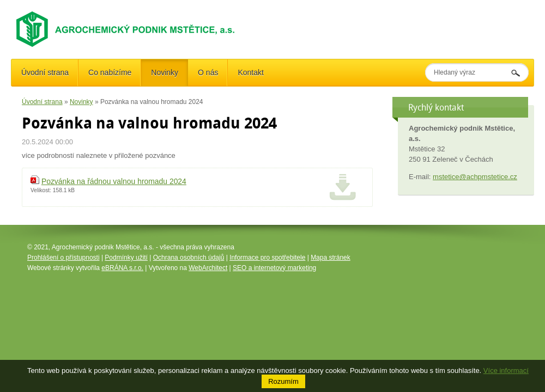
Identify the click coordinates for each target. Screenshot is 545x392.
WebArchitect (208, 268)
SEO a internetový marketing (274, 268)
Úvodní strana (42, 102)
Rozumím (283, 381)
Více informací (506, 370)
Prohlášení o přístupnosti (63, 258)
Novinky (81, 102)
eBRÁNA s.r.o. (122, 268)
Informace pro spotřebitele (267, 258)
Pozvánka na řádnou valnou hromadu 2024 (114, 181)
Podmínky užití (126, 258)
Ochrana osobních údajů (189, 258)
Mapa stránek (331, 258)
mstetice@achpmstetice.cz (475, 177)
